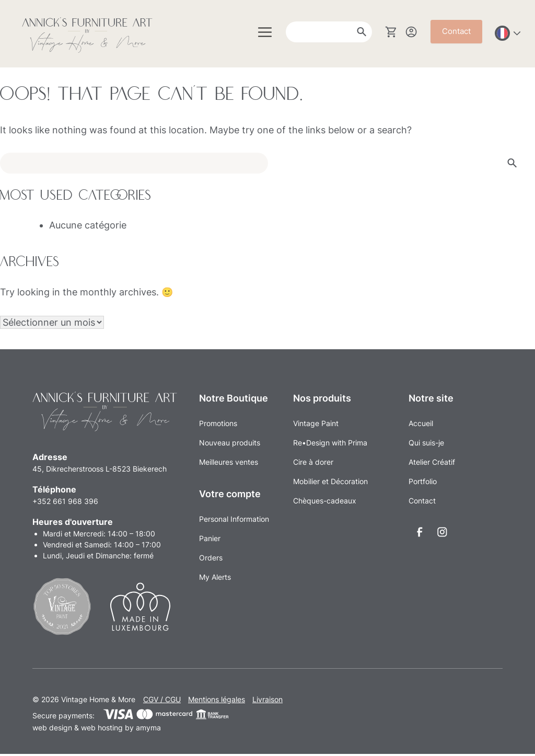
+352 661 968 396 (65, 503)
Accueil (421, 423)
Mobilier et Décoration (330, 481)
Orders (211, 558)
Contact (456, 31)
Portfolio (423, 481)
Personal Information (234, 519)
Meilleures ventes (229, 462)
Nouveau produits (230, 443)
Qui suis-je (426, 443)
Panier (210, 538)
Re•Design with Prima (330, 443)
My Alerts (215, 577)
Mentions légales (217, 701)
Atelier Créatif (432, 462)
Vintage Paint (316, 423)
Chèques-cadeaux (325, 501)
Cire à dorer (313, 462)
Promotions (218, 423)
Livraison (267, 701)
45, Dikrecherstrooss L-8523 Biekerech (100, 471)
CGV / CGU (162, 701)
